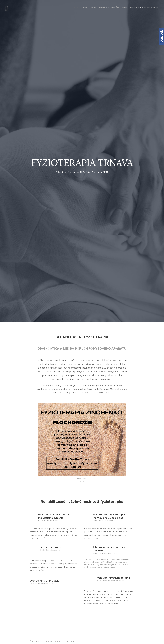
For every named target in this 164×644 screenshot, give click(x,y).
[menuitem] (77, 7)
